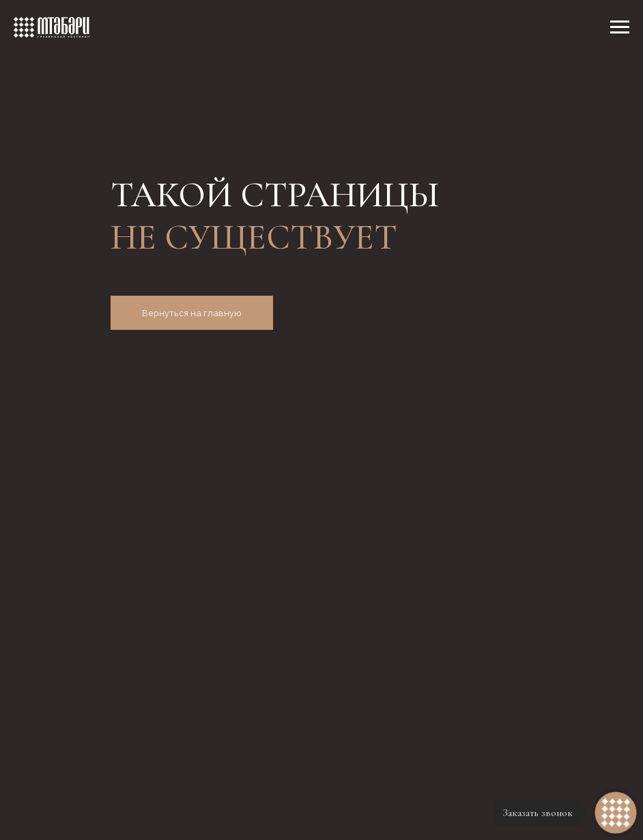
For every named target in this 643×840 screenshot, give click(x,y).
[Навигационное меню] (620, 27)
